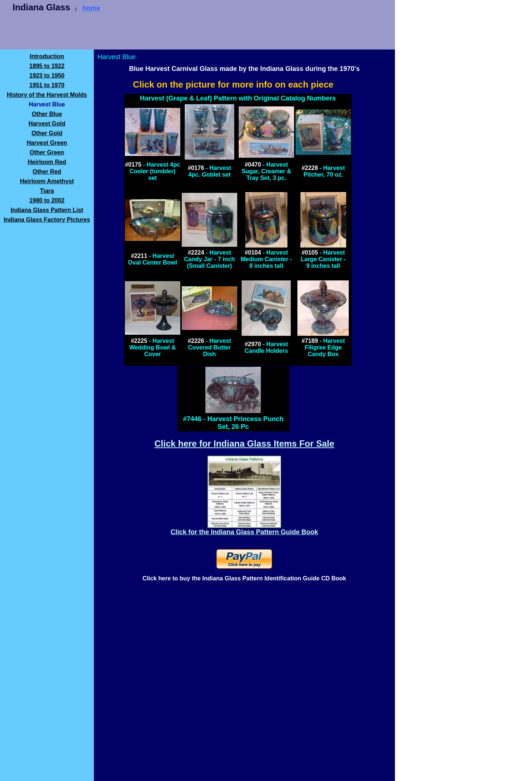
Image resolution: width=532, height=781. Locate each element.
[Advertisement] (173, 32)
